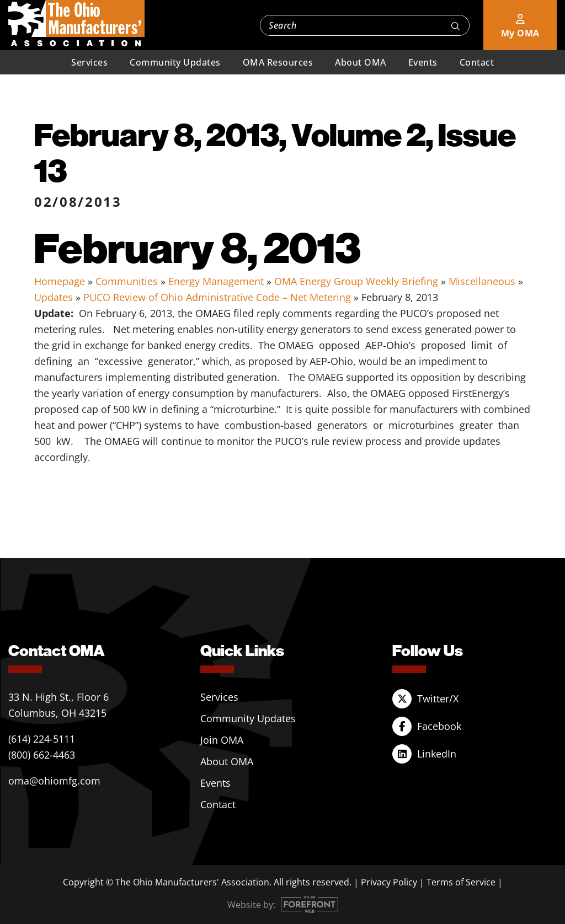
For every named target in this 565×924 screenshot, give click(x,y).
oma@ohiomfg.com (54, 781)
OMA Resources (278, 62)
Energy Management (216, 281)
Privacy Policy (389, 882)
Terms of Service (461, 882)
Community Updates (175, 62)
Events (423, 62)
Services (89, 62)
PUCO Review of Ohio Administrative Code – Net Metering (217, 297)
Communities (127, 281)
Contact (477, 62)
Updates (54, 297)
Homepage (60, 281)
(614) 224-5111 (42, 739)
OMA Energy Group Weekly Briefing (356, 281)
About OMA (361, 62)
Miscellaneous (482, 281)
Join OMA (222, 740)
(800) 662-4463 (42, 755)
